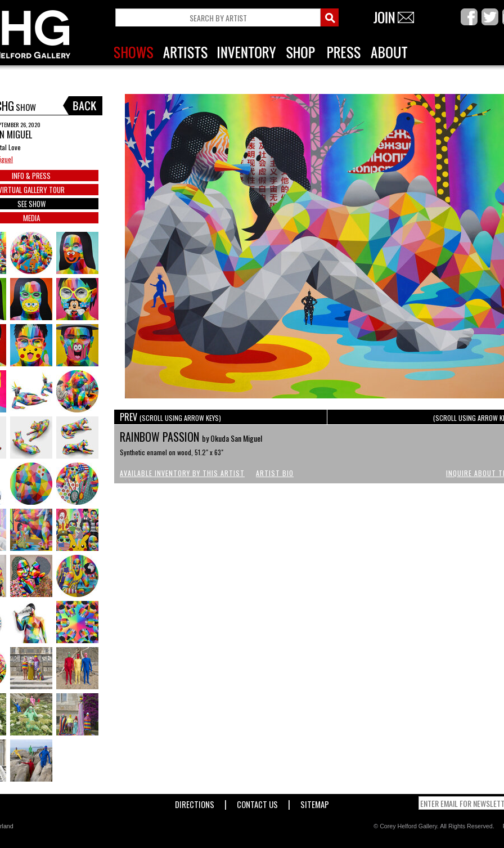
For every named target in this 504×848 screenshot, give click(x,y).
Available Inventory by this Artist (182, 473)
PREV (170, 417)
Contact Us (257, 802)
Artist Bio (275, 473)
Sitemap (315, 802)
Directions (195, 802)
